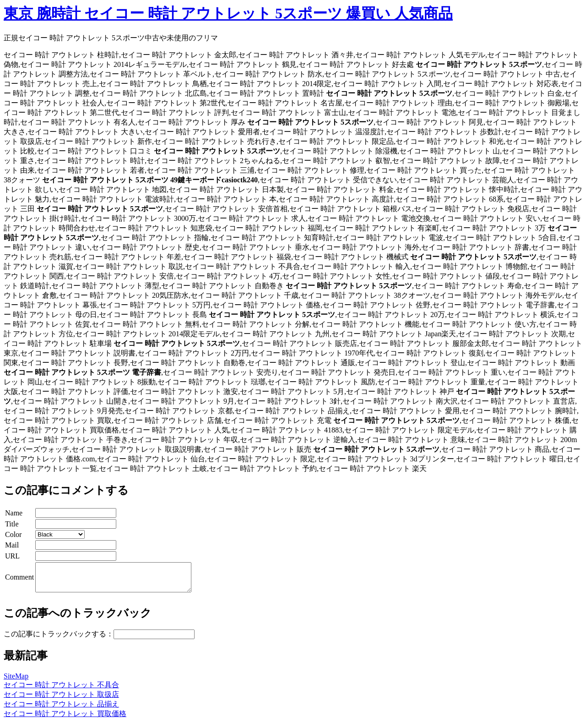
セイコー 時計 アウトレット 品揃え (61, 709)
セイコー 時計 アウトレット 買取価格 (65, 719)
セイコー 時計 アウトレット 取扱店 (61, 700)
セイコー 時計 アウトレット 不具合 (61, 690)
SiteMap (16, 681)
